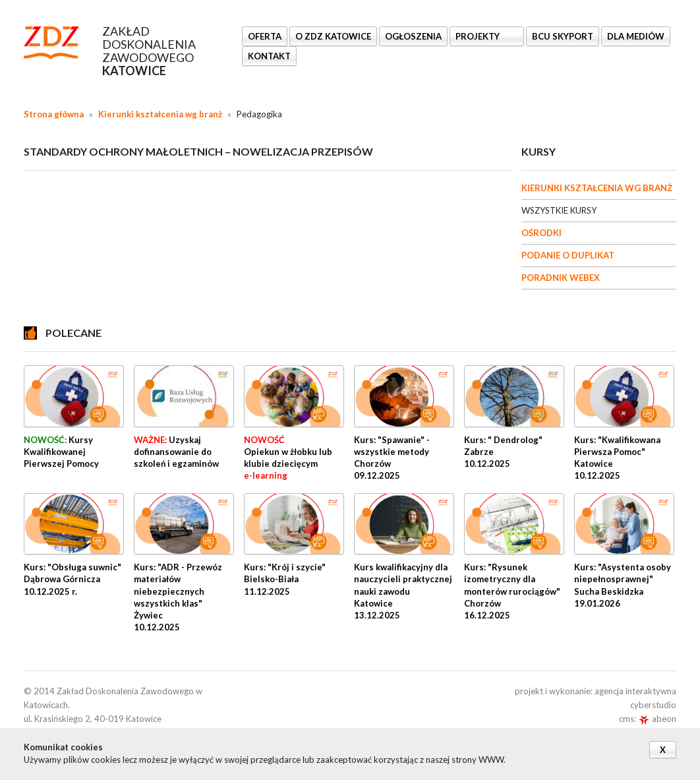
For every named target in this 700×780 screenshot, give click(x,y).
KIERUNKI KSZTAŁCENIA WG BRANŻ (597, 188)
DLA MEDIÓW (636, 36)
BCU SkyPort (563, 36)
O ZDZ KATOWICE (333, 36)
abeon (657, 719)
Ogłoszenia (413, 36)
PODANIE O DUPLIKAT (568, 255)
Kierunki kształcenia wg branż (160, 114)
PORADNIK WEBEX (561, 278)
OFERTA (265, 36)
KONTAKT (269, 56)
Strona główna (54, 114)
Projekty (479, 36)
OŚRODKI (541, 233)
